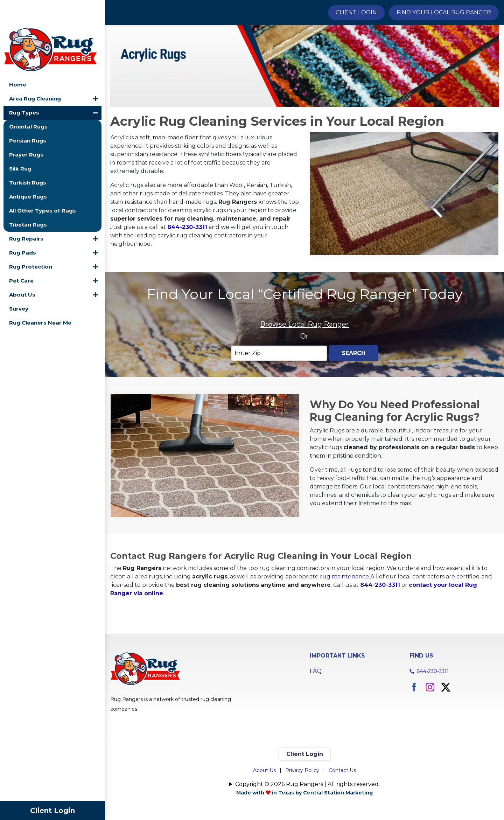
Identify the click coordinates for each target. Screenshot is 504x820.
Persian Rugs (28, 114)
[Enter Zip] (279, 391)
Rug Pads (23, 226)
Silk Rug (20, 142)
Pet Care (21, 254)
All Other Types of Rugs (43, 184)
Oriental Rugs (28, 100)
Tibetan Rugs (28, 198)
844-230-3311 (187, 265)
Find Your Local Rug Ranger (444, 12)
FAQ (316, 709)
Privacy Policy (302, 808)
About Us (22, 268)
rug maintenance (344, 615)
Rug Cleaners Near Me (40, 296)
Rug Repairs (26, 212)
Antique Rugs (28, 170)
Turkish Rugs (28, 156)
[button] (96, 72)
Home (18, 58)
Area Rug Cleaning (35, 72)
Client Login (52, 811)
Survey (19, 282)
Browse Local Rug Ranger (304, 362)
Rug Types (24, 86)
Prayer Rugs (26, 128)
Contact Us (342, 808)
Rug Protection (31, 240)
